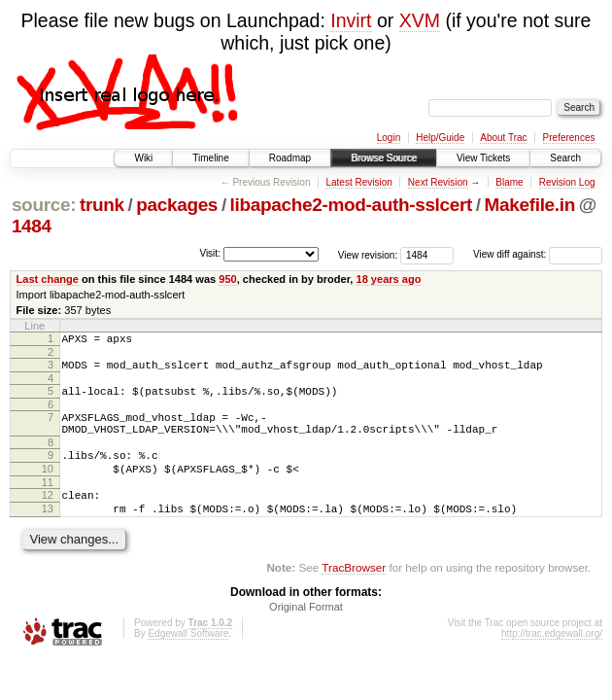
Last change (48, 279)
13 (48, 532)
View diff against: (538, 254)
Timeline (210, 158)
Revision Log (567, 182)
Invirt (351, 20)
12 (48, 515)
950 (227, 279)
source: (44, 205)
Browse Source (384, 158)
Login (389, 138)
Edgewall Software (188, 660)
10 (48, 486)
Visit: (210, 253)
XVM (420, 20)
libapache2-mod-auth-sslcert (351, 205)
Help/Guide (440, 138)
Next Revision (438, 182)
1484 (32, 226)
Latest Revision (358, 182)
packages (177, 205)
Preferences (569, 138)
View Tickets (483, 158)
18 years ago (389, 279)
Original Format (306, 633)
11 (48, 503)
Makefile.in (530, 205)
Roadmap (290, 158)
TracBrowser (354, 594)
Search (565, 158)
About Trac (503, 138)
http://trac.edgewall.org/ (552, 660)
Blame (509, 182)
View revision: (368, 254)
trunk (102, 205)
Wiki (143, 158)
